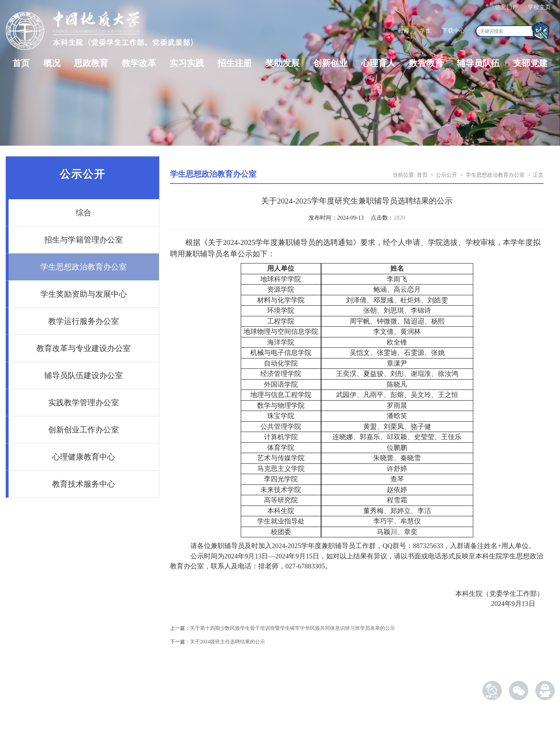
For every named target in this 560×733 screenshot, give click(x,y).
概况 (52, 63)
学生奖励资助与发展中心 (84, 294)
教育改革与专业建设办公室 (84, 348)
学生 (426, 31)
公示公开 (446, 175)
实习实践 (187, 63)
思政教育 (91, 63)
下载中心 (454, 31)
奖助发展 (282, 63)
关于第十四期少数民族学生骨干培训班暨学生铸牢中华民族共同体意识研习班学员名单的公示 (292, 628)
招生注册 (235, 63)
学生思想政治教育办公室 (84, 267)
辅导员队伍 (478, 63)
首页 (21, 63)
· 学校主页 (538, 7)
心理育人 (378, 63)
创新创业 (330, 63)
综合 (84, 213)
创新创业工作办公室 (84, 430)
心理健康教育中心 (84, 457)
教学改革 (139, 63)
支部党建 (530, 63)
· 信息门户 (505, 7)
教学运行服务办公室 (84, 321)
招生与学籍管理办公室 (84, 240)
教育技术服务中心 (84, 484)
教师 (404, 31)
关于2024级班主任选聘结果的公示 (227, 642)
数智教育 (426, 63)
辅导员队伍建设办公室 (84, 375)
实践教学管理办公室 (84, 403)
